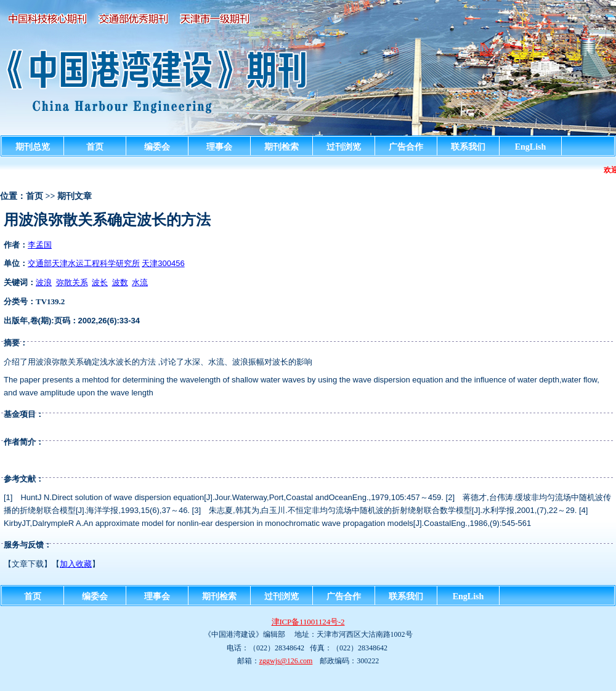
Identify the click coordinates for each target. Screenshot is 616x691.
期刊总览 (33, 147)
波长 (100, 282)
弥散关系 (72, 282)
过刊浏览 (344, 147)
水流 (140, 282)
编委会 (157, 147)
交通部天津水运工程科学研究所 (84, 263)
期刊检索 (282, 147)
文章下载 (28, 564)
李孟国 (40, 245)
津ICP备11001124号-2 (308, 622)
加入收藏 (76, 564)
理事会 (219, 147)
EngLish (531, 147)
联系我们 (468, 147)
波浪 (44, 282)
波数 (120, 282)
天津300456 (163, 263)
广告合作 (406, 147)
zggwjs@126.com (286, 661)
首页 (95, 147)
